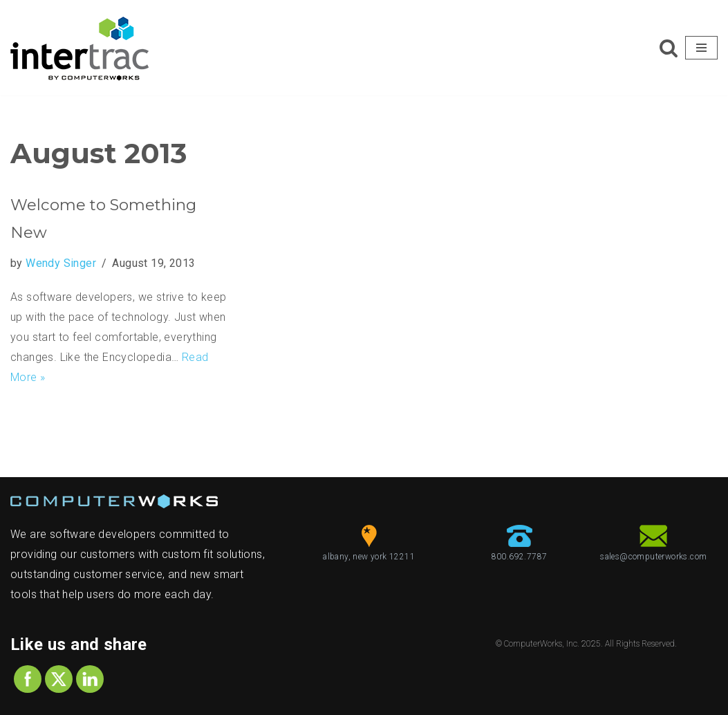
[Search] (669, 48)
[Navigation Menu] (701, 48)
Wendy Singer (61, 263)
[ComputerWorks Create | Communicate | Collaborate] (80, 48)
